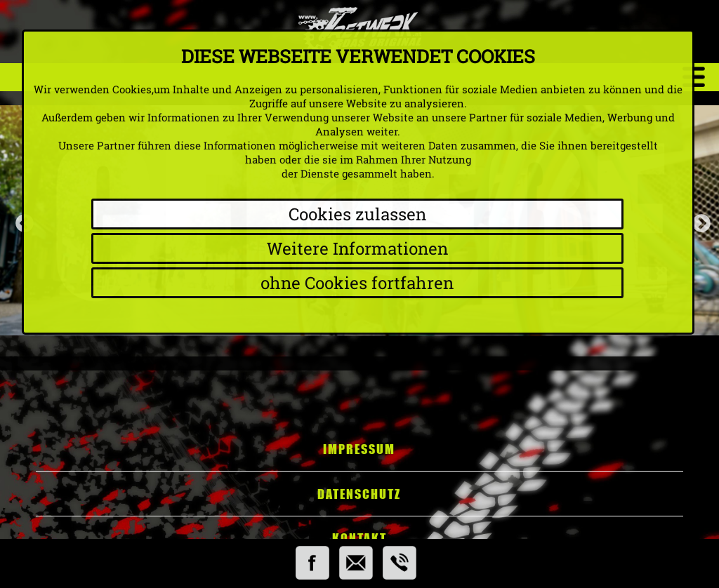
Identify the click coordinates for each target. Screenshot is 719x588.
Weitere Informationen (357, 248)
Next (698, 220)
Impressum (359, 449)
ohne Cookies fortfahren (357, 283)
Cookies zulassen (357, 214)
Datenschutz (359, 494)
